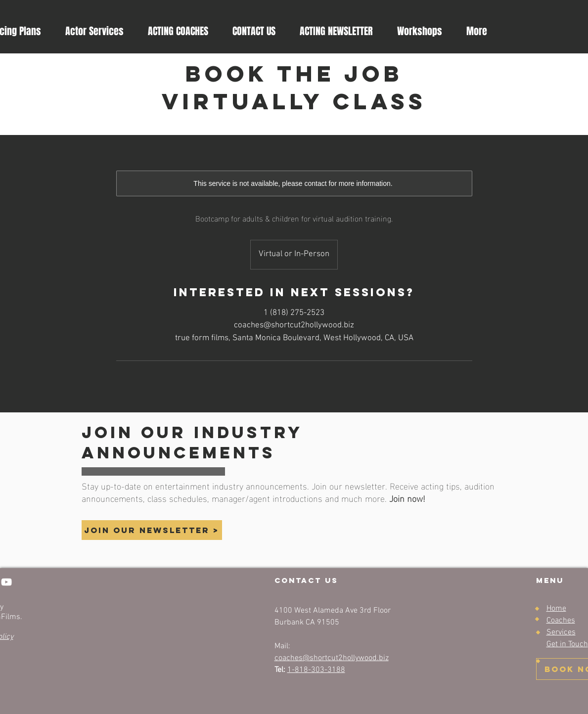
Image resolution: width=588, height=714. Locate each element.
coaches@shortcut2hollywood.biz (332, 658)
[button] (336, 31)
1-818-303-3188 (316, 670)
